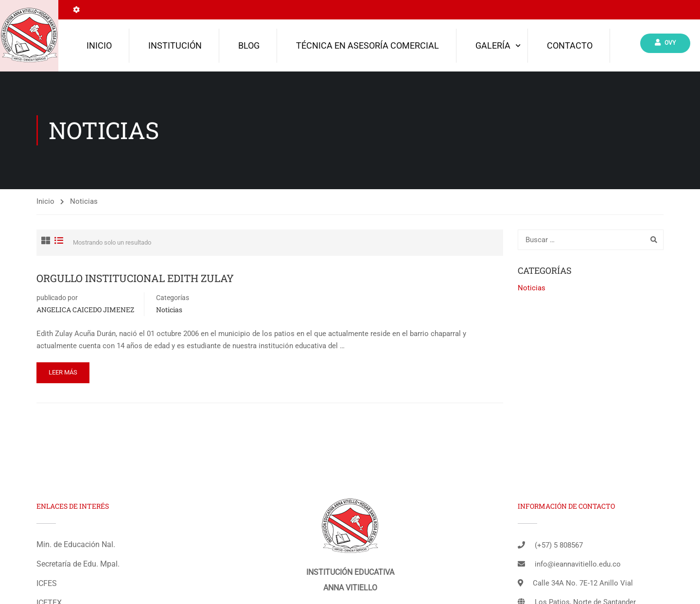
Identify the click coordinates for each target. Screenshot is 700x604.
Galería (493, 45)
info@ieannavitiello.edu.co (578, 564)
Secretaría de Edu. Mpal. (78, 564)
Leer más (63, 372)
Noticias (169, 310)
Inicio (99, 45)
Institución (175, 45)
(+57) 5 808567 (559, 545)
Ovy (665, 43)
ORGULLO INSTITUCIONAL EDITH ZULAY (135, 278)
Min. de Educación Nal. (76, 544)
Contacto (570, 45)
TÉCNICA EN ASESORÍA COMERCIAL (367, 45)
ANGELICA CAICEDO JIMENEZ (85, 310)
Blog (249, 45)
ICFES (47, 583)
